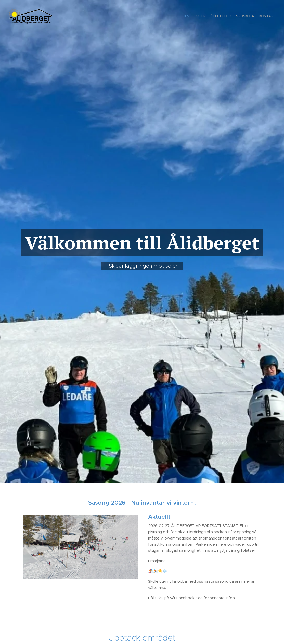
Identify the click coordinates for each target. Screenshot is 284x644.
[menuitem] (255, 17)
